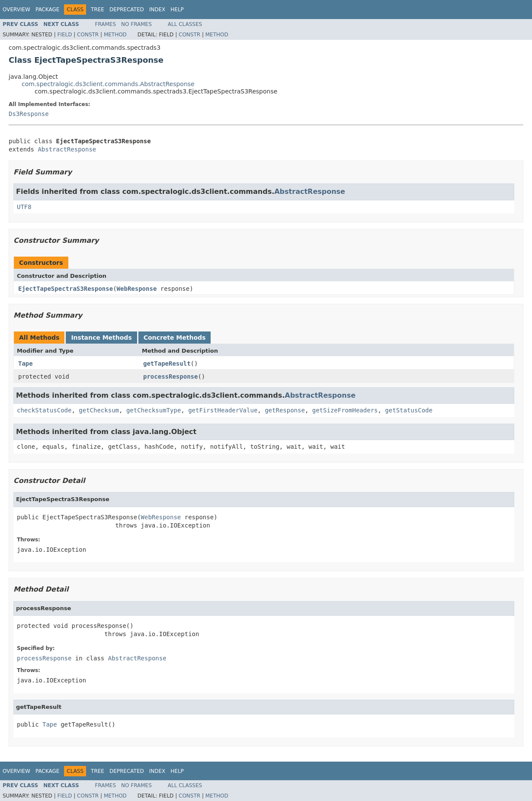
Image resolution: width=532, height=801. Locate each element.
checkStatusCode (44, 410)
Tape (26, 364)
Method (115, 35)
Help (177, 10)
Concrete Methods (175, 338)
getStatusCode (409, 410)
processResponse (170, 376)
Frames (106, 24)
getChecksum (99, 410)
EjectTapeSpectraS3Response (66, 289)
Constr (88, 35)
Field (64, 35)
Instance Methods (101, 338)
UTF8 (24, 207)
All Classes (185, 24)
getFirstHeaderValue (223, 410)
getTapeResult (167, 364)
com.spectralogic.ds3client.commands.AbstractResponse (108, 84)
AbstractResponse (67, 149)
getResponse (285, 410)
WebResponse (137, 289)
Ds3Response (29, 114)
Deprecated (127, 10)
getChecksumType (154, 410)
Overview (16, 10)
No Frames (136, 24)
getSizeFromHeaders (345, 410)
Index (157, 10)
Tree (98, 10)
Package (47, 10)
